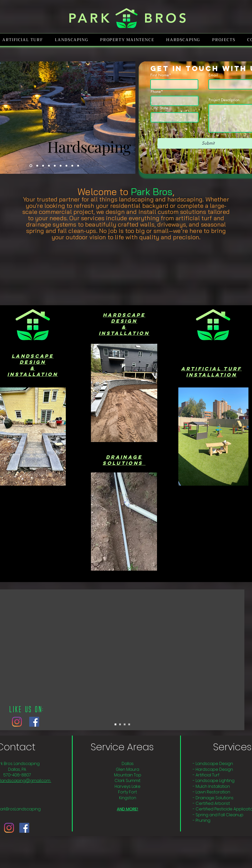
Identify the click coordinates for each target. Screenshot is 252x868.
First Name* (161, 75)
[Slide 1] (115, 725)
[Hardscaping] (31, 166)
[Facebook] (34, 722)
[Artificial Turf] (55, 166)
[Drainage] (61, 166)
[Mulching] (49, 166)
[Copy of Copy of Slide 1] (125, 725)
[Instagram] (17, 722)
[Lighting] (37, 166)
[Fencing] (72, 166)
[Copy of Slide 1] (120, 725)
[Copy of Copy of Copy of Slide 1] (129, 725)
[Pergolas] (78, 166)
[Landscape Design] (66, 166)
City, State (159, 108)
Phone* (157, 91)
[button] (72, 40)
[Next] (128, 117)
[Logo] (43, 166)
